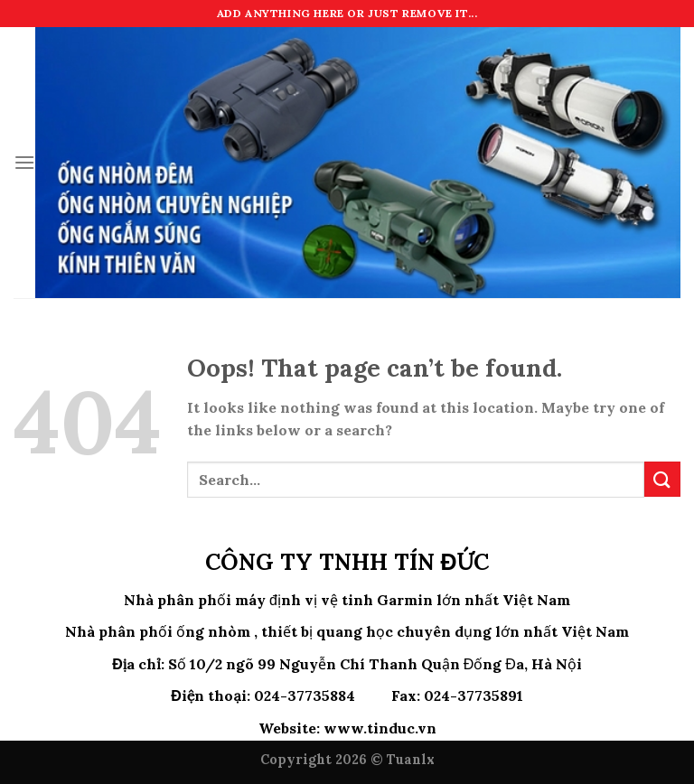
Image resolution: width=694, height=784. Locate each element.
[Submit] (662, 479)
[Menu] (24, 162)
